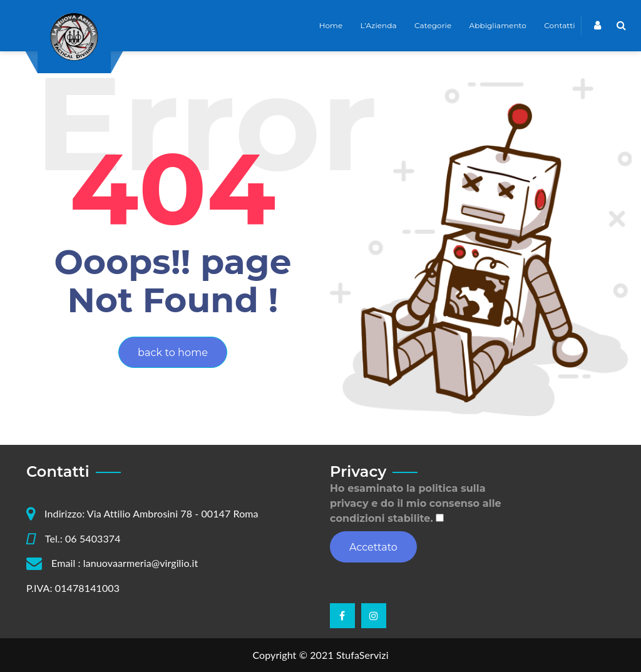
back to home (173, 353)
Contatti (559, 25)
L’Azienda (379, 25)
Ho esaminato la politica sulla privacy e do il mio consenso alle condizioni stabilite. (416, 503)
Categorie (433, 25)
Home (331, 25)
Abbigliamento (498, 25)
